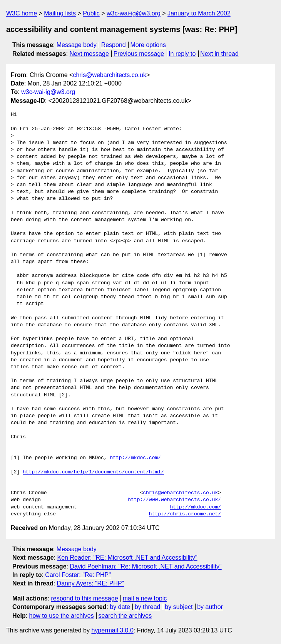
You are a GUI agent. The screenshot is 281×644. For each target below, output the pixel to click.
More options (148, 45)
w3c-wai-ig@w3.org (134, 13)
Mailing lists (60, 13)
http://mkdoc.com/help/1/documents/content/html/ (93, 472)
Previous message (139, 54)
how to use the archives (62, 616)
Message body (77, 45)
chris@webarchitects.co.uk (110, 75)
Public (91, 13)
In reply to (182, 54)
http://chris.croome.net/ (185, 514)
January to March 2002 (199, 13)
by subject (179, 607)
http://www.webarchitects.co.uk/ (174, 500)
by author (210, 607)
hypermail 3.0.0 (112, 630)
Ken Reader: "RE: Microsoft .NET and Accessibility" (127, 558)
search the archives (125, 616)
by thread (148, 607)
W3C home (22, 13)
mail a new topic (145, 598)
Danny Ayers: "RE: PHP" (91, 583)
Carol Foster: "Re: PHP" (78, 575)
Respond (114, 45)
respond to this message (84, 598)
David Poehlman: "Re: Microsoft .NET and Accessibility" (146, 566)
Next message (89, 54)
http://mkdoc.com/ (135, 458)
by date (120, 607)
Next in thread (219, 54)
